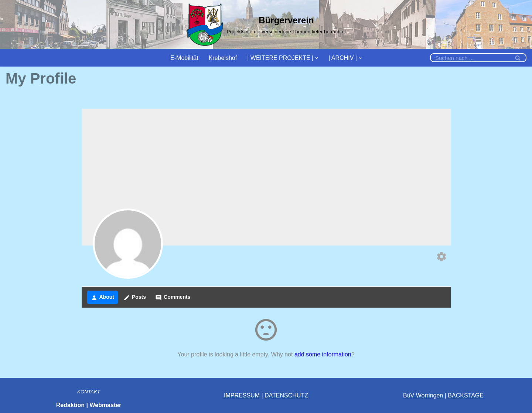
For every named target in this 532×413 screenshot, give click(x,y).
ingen (436, 395)
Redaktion (70, 405)
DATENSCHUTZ (286, 395)
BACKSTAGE (466, 395)
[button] (317, 58)
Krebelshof (223, 58)
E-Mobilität (184, 58)
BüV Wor (415, 395)
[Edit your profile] (441, 258)
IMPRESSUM (242, 395)
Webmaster (105, 405)
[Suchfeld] (470, 58)
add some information (323, 354)
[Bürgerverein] (266, 24)
